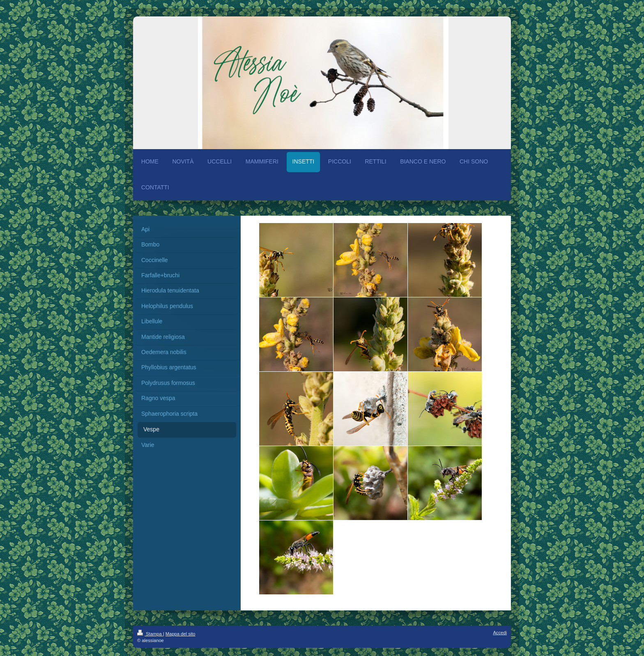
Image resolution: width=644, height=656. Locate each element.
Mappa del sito (181, 634)
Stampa (150, 634)
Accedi (500, 633)
